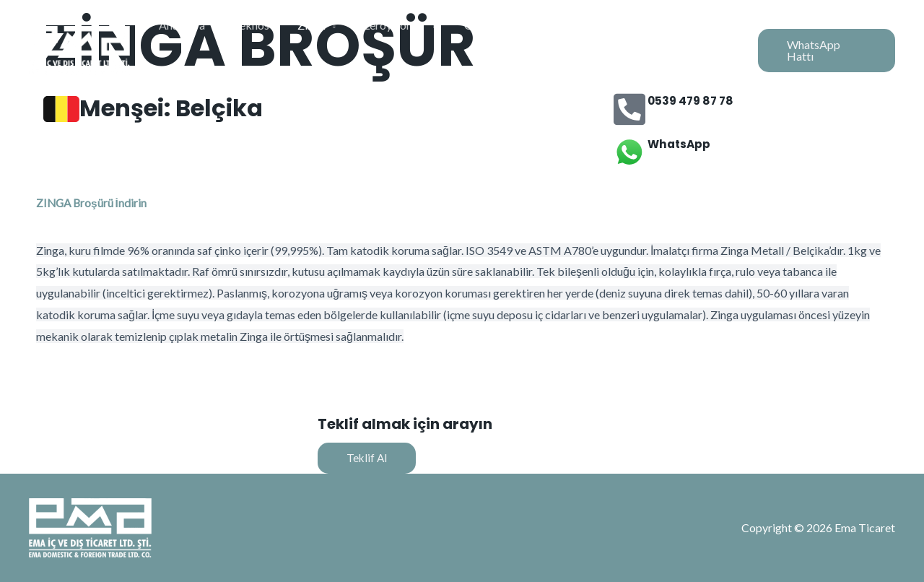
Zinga (325, 36)
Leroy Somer (404, 36)
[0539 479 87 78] (629, 109)
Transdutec (564, 36)
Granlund (490, 36)
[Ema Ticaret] (79, 34)
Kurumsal (696, 36)
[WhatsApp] (629, 152)
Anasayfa (206, 36)
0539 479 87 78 (693, 101)
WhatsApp (680, 144)
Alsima (632, 36)
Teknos (270, 36)
